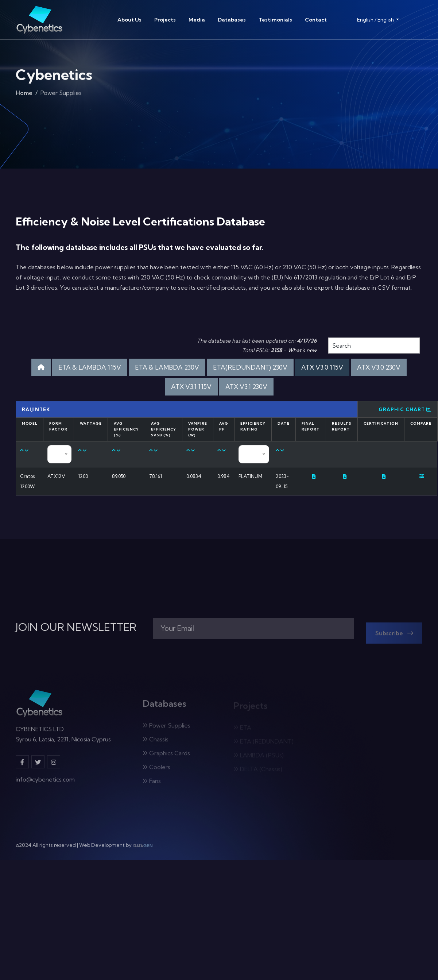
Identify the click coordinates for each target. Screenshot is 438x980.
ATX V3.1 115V (191, 387)
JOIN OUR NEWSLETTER (76, 627)
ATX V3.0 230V (379, 367)
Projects (165, 20)
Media (197, 20)
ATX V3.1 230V (246, 387)
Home (24, 94)
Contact (316, 20)
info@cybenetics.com (45, 783)
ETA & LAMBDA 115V (90, 367)
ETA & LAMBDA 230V (167, 367)
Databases (232, 20)
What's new (302, 350)
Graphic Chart (405, 409)
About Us (129, 20)
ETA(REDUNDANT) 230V (250, 367)
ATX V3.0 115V (322, 367)
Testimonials (275, 20)
